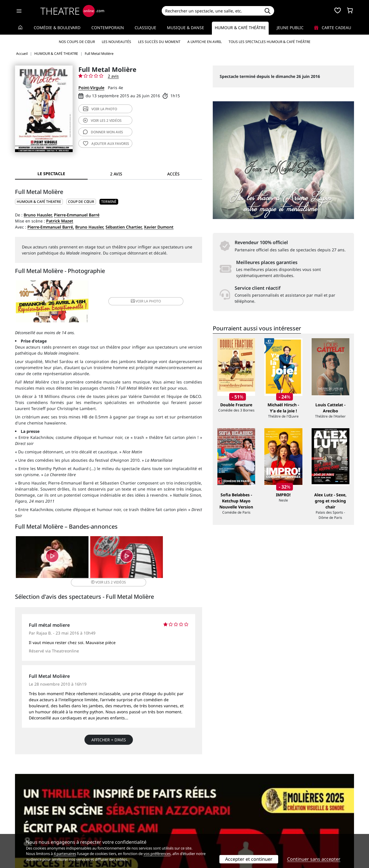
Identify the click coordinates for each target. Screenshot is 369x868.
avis (103, 132)
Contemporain (108, 28)
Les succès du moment (159, 42)
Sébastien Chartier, (124, 227)
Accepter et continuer (249, 859)
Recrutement (28, 820)
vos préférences (157, 854)
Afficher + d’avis (109, 735)
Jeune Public (290, 28)
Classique (145, 28)
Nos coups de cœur (77, 42)
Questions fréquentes (123, 820)
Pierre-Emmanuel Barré (77, 215)
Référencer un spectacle (211, 814)
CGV (105, 826)
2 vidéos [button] (170, 559)
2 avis (113, 76)
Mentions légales (32, 826)
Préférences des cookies (125, 832)
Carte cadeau (333, 28)
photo (100, 109)
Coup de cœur (81, 202)
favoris (106, 144)
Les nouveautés (116, 42)
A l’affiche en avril (205, 42)
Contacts (23, 832)
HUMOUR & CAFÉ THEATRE (39, 202)
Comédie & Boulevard (57, 28)
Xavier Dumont (159, 227)
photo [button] (140, 302)
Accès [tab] (173, 174)
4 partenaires (65, 854)
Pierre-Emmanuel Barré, (51, 227)
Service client (114, 814)
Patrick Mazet (60, 221)
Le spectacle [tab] (51, 174)
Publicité (196, 820)
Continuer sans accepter (314, 859)
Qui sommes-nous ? (34, 814)
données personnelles (137, 826)
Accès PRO (198, 826)
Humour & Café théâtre (240, 28)
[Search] (211, 11)
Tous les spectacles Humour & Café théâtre (270, 42)
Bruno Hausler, (38, 215)
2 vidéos (102, 120)
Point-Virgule (91, 88)
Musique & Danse (186, 28)
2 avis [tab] (116, 174)
